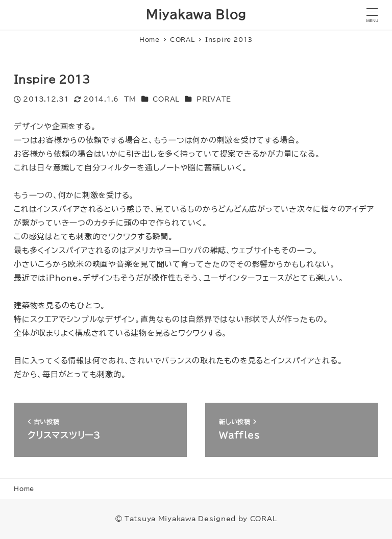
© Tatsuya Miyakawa (156, 519)
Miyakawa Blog (196, 15)
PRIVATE (214, 99)
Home (24, 488)
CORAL (166, 99)
